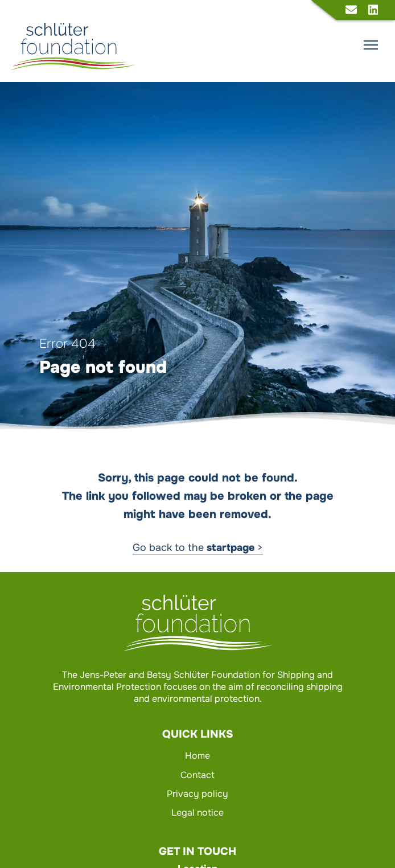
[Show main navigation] (371, 45)
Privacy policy (197, 794)
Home (197, 756)
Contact (197, 775)
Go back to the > (198, 548)
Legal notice (197, 813)
